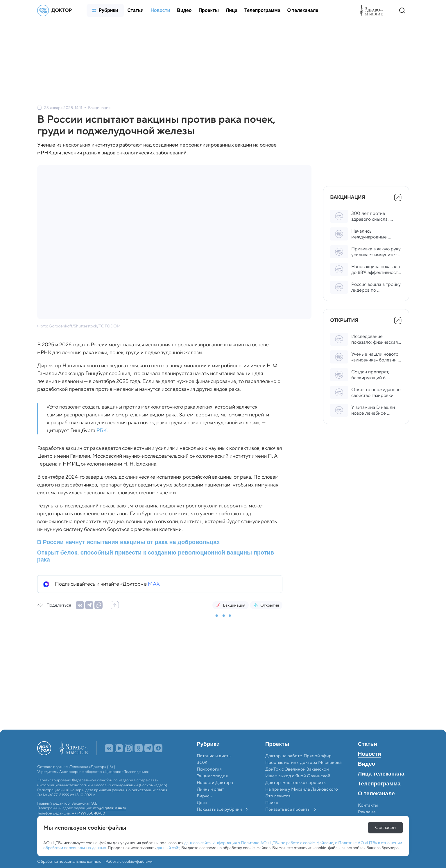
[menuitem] (105, 10)
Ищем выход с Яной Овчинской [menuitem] (298, 776)
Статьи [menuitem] (368, 744)
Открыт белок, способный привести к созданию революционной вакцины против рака (156, 556)
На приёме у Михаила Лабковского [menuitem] (302, 789)
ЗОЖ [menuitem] (202, 762)
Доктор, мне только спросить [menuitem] (295, 783)
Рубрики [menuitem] (208, 744)
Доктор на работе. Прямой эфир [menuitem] (298, 756)
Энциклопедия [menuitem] (212, 776)
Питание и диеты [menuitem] (214, 756)
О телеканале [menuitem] (376, 794)
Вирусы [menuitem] (205, 796)
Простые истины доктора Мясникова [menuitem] (303, 762)
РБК (102, 430)
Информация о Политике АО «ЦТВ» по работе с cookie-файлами (273, 843)
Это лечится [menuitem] (278, 796)
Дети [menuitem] (202, 803)
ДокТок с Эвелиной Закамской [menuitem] (297, 769)
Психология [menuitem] (209, 769)
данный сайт (168, 848)
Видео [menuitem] (367, 764)
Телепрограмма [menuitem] (379, 784)
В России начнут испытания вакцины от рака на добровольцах (129, 542)
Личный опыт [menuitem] (210, 789)
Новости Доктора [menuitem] (215, 783)
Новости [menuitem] (370, 754)
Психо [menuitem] (272, 803)
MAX (154, 584)
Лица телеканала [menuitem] (381, 774)
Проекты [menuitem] (277, 744)
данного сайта (197, 843)
